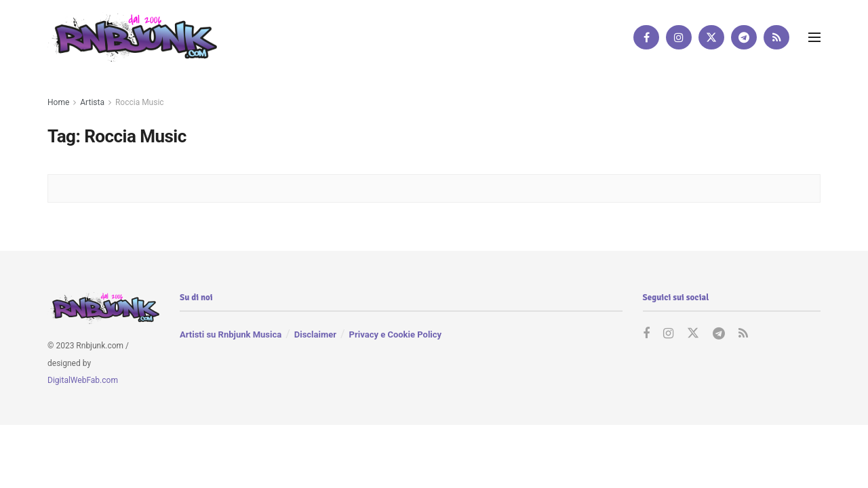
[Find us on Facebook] (646, 37)
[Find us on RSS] (776, 37)
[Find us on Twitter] (711, 37)
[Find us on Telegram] (744, 37)
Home (58, 102)
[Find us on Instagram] (679, 37)
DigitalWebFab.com (83, 380)
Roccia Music (140, 102)
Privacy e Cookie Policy (395, 334)
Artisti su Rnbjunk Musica (231, 334)
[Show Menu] (814, 37)
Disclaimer (315, 334)
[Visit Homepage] (132, 37)
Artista (92, 102)
